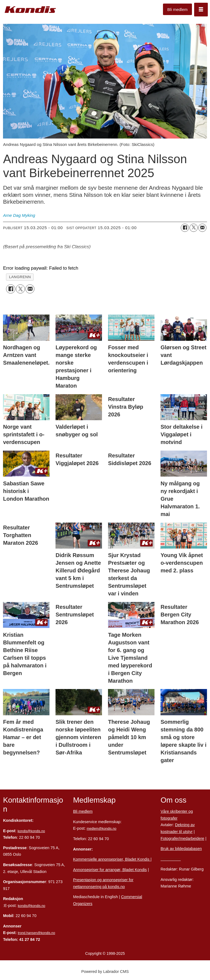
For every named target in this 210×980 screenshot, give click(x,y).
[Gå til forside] (30, 10)
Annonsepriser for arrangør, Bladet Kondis (110, 870)
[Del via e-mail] (202, 228)
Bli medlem (177, 9)
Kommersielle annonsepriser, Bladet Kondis (112, 859)
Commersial (132, 897)
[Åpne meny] (201, 10)
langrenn (20, 277)
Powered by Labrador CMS (105, 972)
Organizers (83, 904)
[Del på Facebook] (185, 228)
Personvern (171, 859)
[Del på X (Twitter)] (194, 228)
